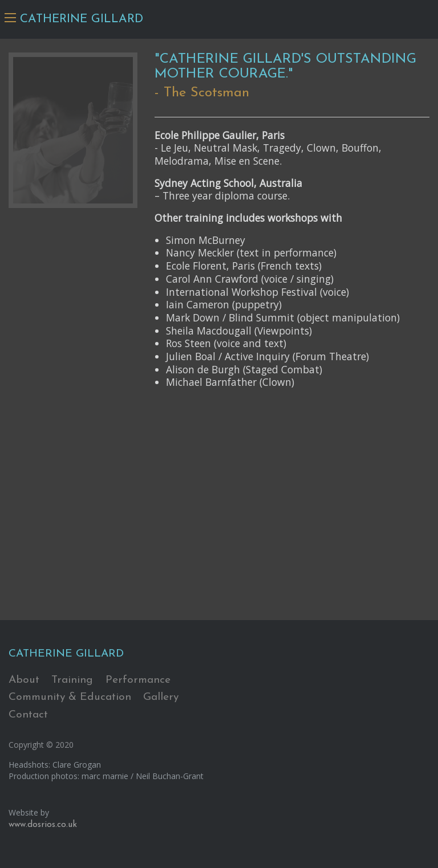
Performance (138, 680)
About (24, 680)
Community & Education (70, 697)
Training (72, 680)
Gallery (161, 697)
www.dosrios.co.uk (43, 825)
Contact (28, 715)
